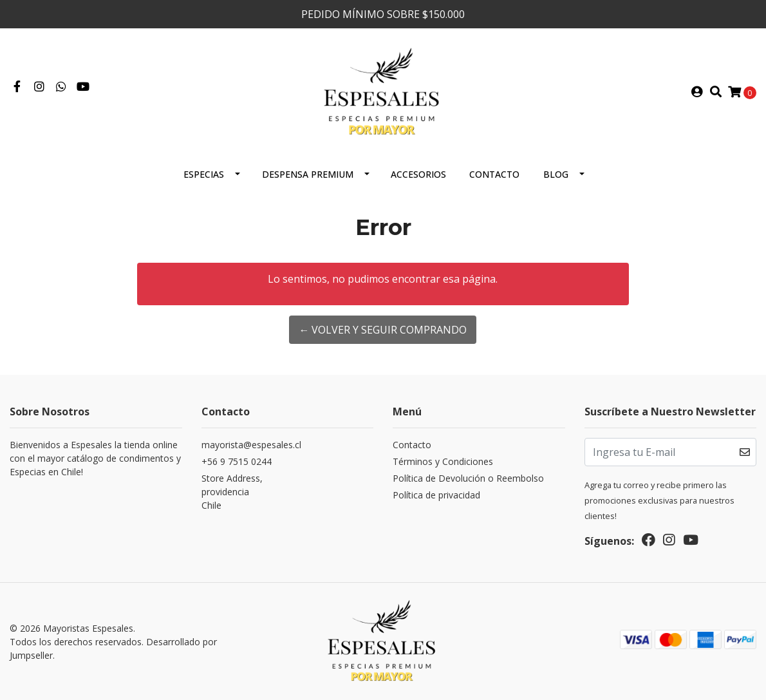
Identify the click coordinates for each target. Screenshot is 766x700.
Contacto (494, 174)
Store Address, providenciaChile (232, 492)
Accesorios (418, 174)
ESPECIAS (204, 174)
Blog (556, 174)
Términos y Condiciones (443, 461)
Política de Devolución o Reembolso (468, 478)
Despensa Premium (308, 174)
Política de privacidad (436, 495)
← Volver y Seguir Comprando (383, 330)
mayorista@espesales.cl (251, 445)
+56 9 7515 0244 (237, 461)
